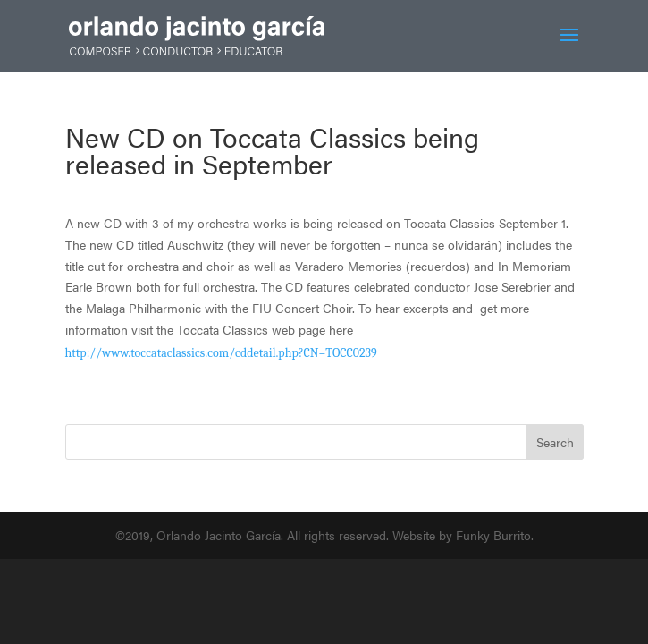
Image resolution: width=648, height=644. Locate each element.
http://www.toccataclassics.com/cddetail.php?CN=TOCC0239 (221, 353)
